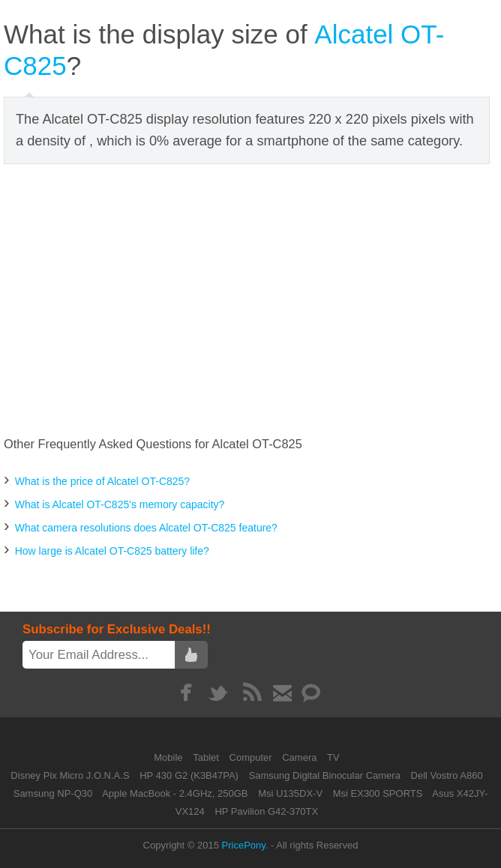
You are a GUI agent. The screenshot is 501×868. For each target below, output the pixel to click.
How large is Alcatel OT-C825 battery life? (112, 551)
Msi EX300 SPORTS (378, 793)
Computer (252, 757)
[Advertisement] (252, 301)
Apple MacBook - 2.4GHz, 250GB (175, 793)
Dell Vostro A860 (447, 775)
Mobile (169, 757)
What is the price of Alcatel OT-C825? (102, 481)
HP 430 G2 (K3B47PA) (189, 775)
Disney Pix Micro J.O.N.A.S (70, 775)
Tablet (207, 757)
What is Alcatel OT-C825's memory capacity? (120, 504)
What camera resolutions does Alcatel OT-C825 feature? (146, 528)
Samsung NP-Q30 (53, 793)
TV (333, 757)
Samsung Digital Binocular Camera (325, 775)
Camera (301, 757)
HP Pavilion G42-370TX (266, 811)
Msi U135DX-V (290, 793)
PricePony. (245, 845)
